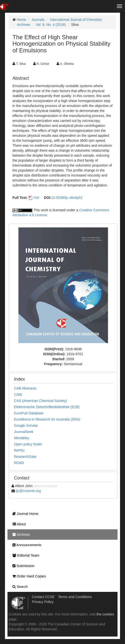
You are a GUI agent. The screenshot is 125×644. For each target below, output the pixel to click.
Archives (24, 25)
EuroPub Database (29, 413)
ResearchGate (25, 457)
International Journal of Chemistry (76, 20)
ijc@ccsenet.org (28, 491)
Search (19, 587)
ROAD (19, 463)
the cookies (105, 614)
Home (21, 20)
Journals (38, 20)
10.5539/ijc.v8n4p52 (67, 198)
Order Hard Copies (28, 576)
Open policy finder (28, 444)
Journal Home (24, 514)
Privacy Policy (43, 602)
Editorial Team (25, 555)
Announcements (26, 545)
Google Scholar (26, 426)
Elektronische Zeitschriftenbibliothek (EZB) (47, 407)
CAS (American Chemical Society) (40, 401)
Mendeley (22, 438)
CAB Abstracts (25, 388)
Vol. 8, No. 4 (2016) (51, 25)
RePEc (19, 450)
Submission (22, 566)
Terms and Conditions (75, 597)
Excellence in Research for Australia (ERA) (47, 419)
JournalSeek (24, 432)
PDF (37, 198)
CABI (18, 394)
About (18, 524)
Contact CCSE (43, 597)
